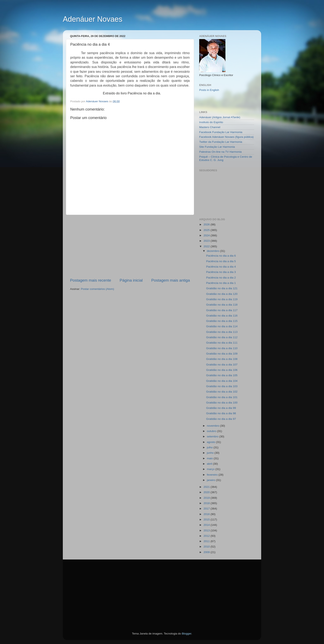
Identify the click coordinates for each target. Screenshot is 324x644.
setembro (213, 436)
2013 (207, 530)
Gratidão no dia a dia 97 (221, 419)
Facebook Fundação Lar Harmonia (221, 132)
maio (210, 458)
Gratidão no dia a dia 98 (221, 413)
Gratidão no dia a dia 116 (222, 316)
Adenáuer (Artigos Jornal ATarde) (220, 117)
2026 (207, 224)
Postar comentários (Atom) (98, 289)
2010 (207, 547)
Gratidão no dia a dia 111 (222, 343)
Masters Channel (210, 127)
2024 (207, 235)
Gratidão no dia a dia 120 (222, 294)
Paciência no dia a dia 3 (221, 272)
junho (211, 453)
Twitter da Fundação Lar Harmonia (221, 142)
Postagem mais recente (91, 280)
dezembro (213, 251)
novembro (213, 426)
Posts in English (209, 90)
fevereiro (213, 475)
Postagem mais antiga (171, 280)
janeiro (211, 480)
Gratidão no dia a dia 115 (222, 321)
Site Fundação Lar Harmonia (217, 147)
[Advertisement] (130, 246)
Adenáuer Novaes (93, 19)
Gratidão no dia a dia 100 (222, 403)
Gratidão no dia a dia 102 (222, 392)
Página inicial (131, 280)
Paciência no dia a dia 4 (221, 267)
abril (210, 464)
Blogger (187, 634)
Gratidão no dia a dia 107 (222, 365)
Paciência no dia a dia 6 (221, 256)
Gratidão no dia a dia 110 (222, 348)
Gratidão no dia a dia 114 (222, 326)
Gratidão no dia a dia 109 (222, 354)
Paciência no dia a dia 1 (221, 283)
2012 (207, 536)
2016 (207, 514)
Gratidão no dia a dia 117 (222, 310)
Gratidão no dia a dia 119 (222, 299)
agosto (211, 442)
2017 (207, 509)
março (211, 469)
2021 (207, 487)
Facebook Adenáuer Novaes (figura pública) (226, 137)
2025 (207, 230)
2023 (207, 241)
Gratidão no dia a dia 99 (221, 408)
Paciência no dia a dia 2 (221, 278)
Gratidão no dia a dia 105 (222, 375)
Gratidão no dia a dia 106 (222, 370)
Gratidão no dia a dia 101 (222, 397)
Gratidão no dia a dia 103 (222, 386)
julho (210, 447)
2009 (207, 552)
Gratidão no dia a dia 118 (222, 305)
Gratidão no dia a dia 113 (222, 332)
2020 (207, 492)
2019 (207, 498)
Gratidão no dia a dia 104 (222, 381)
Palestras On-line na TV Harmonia (220, 152)
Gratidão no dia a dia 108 (222, 359)
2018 (207, 503)
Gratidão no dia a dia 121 (222, 288)
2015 (207, 520)
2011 (207, 541)
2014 (207, 525)
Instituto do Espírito (211, 122)
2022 (207, 246)
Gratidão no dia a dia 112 (222, 337)
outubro (212, 431)
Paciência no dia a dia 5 (221, 261)
